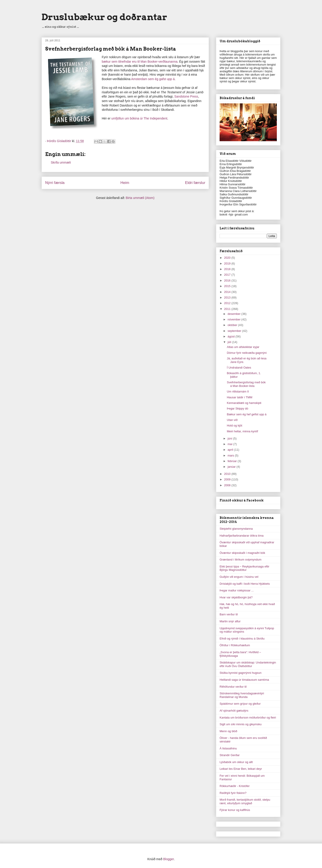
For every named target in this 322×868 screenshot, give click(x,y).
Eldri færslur (195, 183)
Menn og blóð (228, 731)
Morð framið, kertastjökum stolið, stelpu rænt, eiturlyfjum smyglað (245, 801)
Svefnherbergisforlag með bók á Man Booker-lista (246, 384)
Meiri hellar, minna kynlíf (242, 431)
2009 (228, 479)
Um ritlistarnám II (238, 391)
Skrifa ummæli (61, 162)
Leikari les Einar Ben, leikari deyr (241, 769)
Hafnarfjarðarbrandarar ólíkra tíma (242, 536)
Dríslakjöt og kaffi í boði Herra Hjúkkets (245, 584)
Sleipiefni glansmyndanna (236, 529)
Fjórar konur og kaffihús (235, 810)
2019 (228, 263)
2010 (228, 474)
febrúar (233, 461)
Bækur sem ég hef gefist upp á (247, 414)
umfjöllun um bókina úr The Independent (139, 118)
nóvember (234, 319)
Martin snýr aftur (230, 621)
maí (230, 444)
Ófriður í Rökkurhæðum (235, 645)
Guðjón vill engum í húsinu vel (239, 577)
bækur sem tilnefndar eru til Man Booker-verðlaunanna (140, 62)
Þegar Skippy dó (237, 408)
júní (230, 438)
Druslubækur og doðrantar (104, 17)
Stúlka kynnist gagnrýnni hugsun (240, 673)
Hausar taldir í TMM (239, 397)
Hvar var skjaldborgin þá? (236, 597)
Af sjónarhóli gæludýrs (234, 711)
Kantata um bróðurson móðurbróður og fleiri (248, 718)
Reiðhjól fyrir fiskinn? (233, 793)
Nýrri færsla (55, 183)
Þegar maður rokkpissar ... (237, 590)
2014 (228, 292)
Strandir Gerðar (230, 755)
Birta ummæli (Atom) (140, 198)
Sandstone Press (186, 96)
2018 (228, 269)
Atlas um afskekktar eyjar (243, 347)
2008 (228, 485)
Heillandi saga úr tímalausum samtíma (244, 680)
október (233, 325)
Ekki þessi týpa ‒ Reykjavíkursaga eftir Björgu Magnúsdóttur (244, 568)
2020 (228, 258)
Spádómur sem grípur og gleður (240, 704)
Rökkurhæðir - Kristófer (235, 786)
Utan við (232, 420)
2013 (228, 298)
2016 (228, 280)
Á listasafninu (228, 748)
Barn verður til (229, 614)
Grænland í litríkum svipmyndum (240, 560)
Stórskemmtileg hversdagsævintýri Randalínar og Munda (242, 695)
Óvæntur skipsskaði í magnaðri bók (242, 553)
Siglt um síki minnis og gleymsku (241, 724)
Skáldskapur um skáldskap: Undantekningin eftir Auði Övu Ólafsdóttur (248, 664)
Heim (125, 183)
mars (231, 455)
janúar (232, 467)
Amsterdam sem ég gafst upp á (153, 79)
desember (234, 314)
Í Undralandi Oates (239, 368)
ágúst (232, 336)
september (235, 331)
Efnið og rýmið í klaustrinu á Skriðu (242, 639)
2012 (228, 303)
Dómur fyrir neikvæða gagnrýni (247, 353)
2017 (228, 275)
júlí (230, 342)
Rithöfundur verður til (233, 687)
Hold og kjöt (234, 425)
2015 (228, 286)
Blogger (168, 859)
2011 (228, 309)
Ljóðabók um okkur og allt (236, 762)
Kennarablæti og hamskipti (244, 403)
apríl (231, 450)
